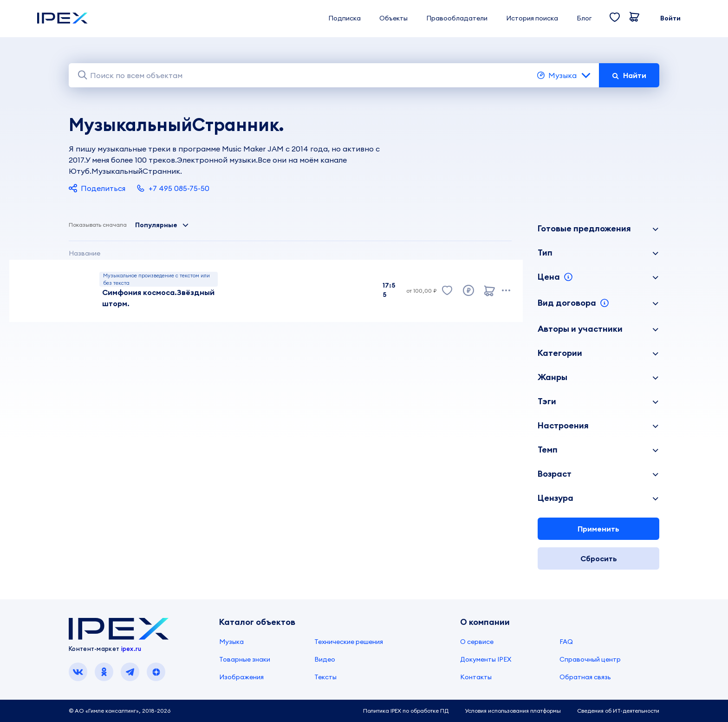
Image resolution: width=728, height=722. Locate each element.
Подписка (344, 18)
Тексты (325, 677)
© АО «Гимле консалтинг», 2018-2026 (120, 711)
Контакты (476, 677)
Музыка (564, 75)
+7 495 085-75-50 (173, 188)
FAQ (566, 642)
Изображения (241, 677)
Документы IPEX (486, 659)
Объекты (393, 18)
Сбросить (599, 558)
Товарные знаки (245, 659)
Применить (598, 529)
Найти (629, 75)
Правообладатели (457, 18)
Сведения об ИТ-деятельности (618, 711)
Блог (584, 18)
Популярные (162, 225)
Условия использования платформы (513, 711)
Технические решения (349, 642)
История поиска (532, 18)
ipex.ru (131, 649)
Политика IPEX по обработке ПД (406, 711)
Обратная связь (585, 677)
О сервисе (477, 642)
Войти (670, 18)
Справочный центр (590, 659)
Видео (325, 659)
